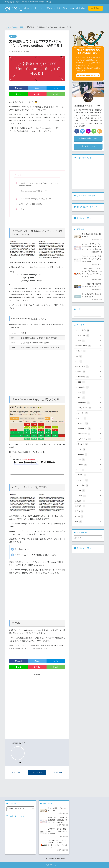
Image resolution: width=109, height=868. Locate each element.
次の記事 (58, 772)
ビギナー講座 (88, 485)
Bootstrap (89, 377)
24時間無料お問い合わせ (88, 75)
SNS (88, 361)
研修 (88, 522)
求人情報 (81, 8)
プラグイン (90, 408)
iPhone (89, 465)
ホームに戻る (37, 772)
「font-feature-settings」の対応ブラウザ (35, 199)
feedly (56, 94)
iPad (89, 460)
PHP (89, 392)
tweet (37, 88)
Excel (89, 351)
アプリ (89, 475)
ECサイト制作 (53, 8)
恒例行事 (88, 506)
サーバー (89, 413)
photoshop (90, 439)
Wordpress (68, 8)
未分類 (88, 516)
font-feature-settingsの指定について (34, 191)
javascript (89, 387)
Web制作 (15, 27)
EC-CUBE (89, 336)
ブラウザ (89, 480)
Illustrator (90, 434)
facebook (19, 88)
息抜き (88, 511)
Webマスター (88, 367)
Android (89, 454)
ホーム (28, 8)
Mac (89, 470)
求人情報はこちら (88, 146)
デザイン (39, 8)
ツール (89, 418)
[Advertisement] (37, 152)
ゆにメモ (49, 865)
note (88, 356)
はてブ (56, 88)
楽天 (89, 341)
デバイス (88, 449)
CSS (21, 27)
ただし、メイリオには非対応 (31, 204)
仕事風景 (88, 501)
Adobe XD (90, 429)
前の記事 (16, 772)
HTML (89, 496)
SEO (89, 398)
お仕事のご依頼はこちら (88, 138)
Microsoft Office (88, 346)
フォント (89, 444)
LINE (19, 94)
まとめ (22, 209)
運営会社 (96, 8)
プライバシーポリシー (52, 859)
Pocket (37, 94)
